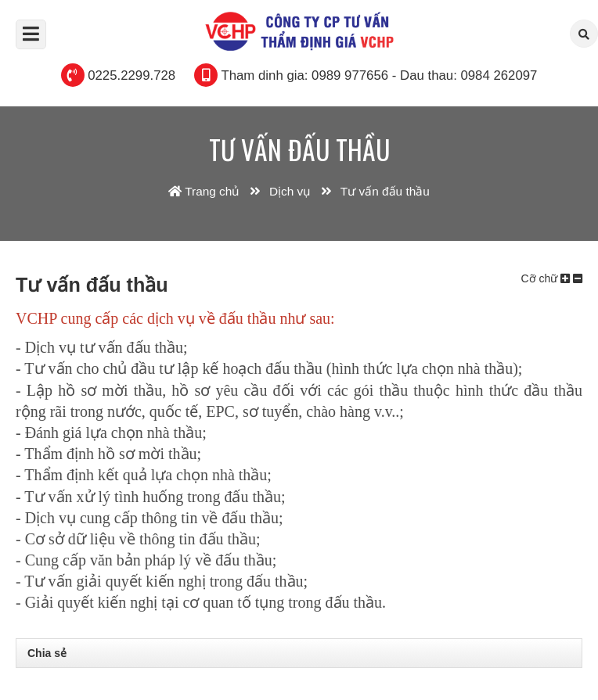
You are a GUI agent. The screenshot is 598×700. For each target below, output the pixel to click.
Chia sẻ (47, 653)
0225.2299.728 (131, 75)
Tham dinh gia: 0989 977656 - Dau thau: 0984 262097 (379, 75)
